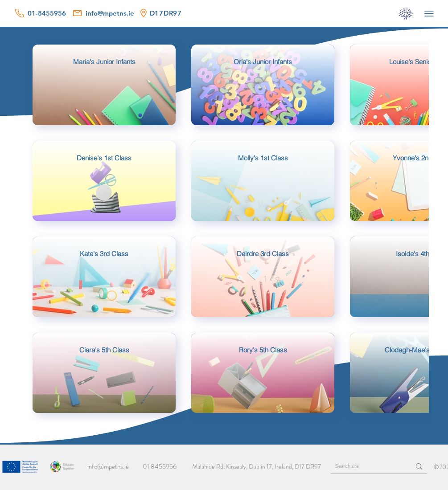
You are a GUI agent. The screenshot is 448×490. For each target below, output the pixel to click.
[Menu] (429, 13)
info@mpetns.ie (108, 466)
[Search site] (364, 466)
